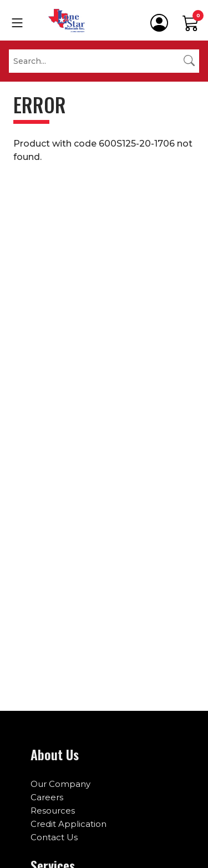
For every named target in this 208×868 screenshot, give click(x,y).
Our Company (60, 784)
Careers (47, 797)
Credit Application (69, 824)
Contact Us (54, 837)
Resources (53, 811)
